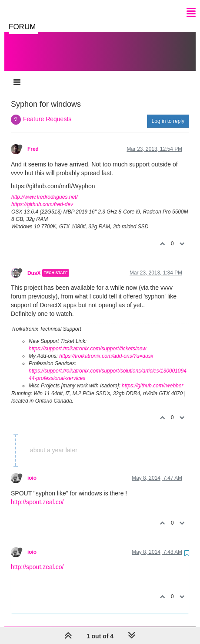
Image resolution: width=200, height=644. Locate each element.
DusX (34, 264)
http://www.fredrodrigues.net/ (45, 188)
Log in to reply (168, 112)
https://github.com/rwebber (152, 377)
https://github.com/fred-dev (42, 196)
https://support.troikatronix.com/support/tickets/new (87, 340)
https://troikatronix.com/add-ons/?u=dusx (106, 347)
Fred (33, 140)
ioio (32, 469)
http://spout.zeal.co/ (37, 493)
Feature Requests (47, 110)
